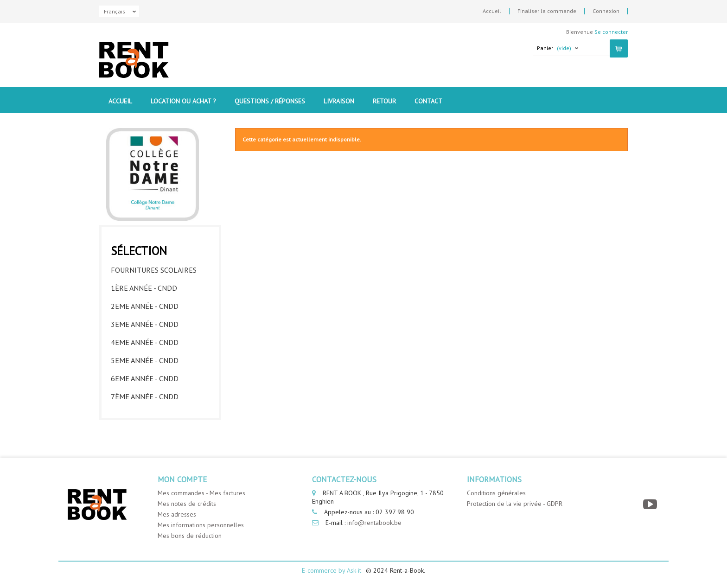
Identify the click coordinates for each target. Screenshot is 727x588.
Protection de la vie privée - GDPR (515, 504)
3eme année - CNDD (145, 324)
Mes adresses (177, 514)
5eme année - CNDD (145, 360)
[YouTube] (651, 504)
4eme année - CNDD (145, 342)
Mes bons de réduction (190, 536)
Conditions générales (496, 493)
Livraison (339, 101)
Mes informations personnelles (201, 525)
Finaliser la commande (547, 11)
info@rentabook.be (374, 523)
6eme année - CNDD (145, 378)
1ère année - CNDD (144, 288)
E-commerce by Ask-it (332, 570)
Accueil (492, 11)
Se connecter (611, 32)
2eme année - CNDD (145, 306)
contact (428, 101)
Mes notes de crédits (187, 504)
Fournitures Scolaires (154, 270)
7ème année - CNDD (145, 396)
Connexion (606, 11)
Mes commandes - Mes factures (201, 493)
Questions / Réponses (270, 101)
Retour (384, 101)
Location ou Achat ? (183, 101)
